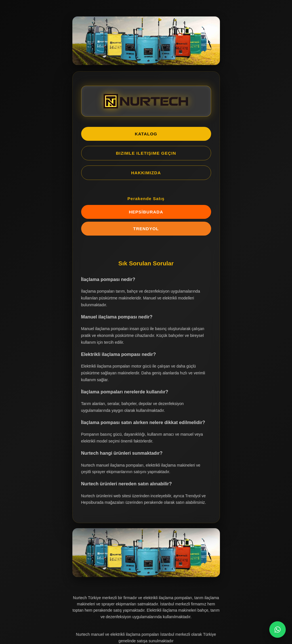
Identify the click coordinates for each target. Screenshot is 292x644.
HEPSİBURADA (146, 212)
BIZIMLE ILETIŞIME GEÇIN (146, 153)
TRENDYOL (146, 229)
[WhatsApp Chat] (278, 630)
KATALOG (146, 134)
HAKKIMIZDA (146, 173)
